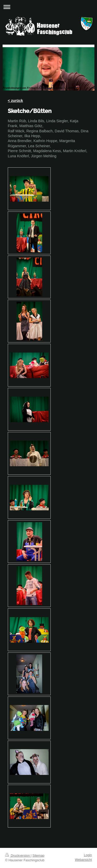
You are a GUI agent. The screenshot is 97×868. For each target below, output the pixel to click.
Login (88, 855)
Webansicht (83, 860)
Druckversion (18, 856)
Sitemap (38, 856)
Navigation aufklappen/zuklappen (48, 7)
